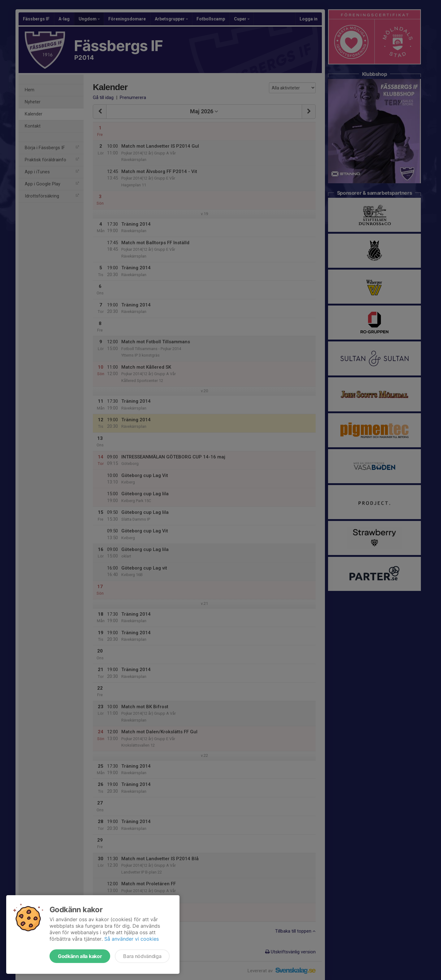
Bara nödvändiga (142, 956)
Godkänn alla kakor (80, 956)
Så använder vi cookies (132, 939)
